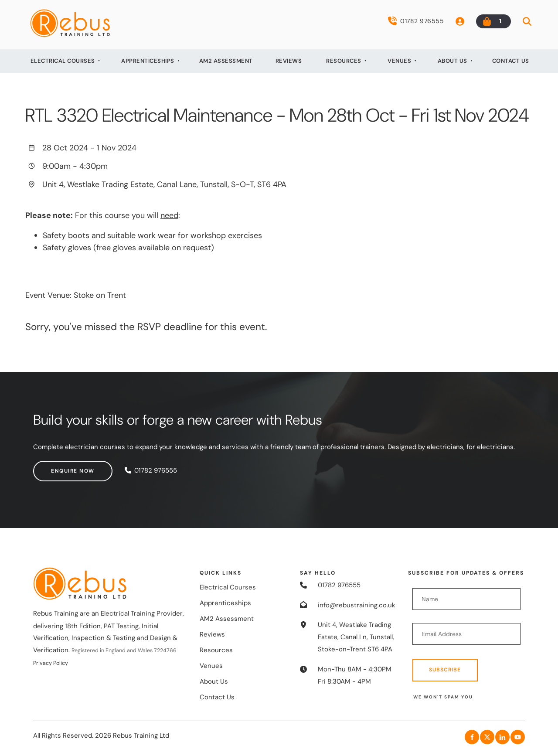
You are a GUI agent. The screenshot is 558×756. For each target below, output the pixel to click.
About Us (453, 61)
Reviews (289, 61)
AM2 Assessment (226, 61)
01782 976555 (416, 21)
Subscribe (445, 670)
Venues (399, 61)
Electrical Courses (63, 61)
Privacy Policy (51, 663)
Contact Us (511, 61)
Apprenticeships (148, 61)
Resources (344, 61)
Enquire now (55, 467)
